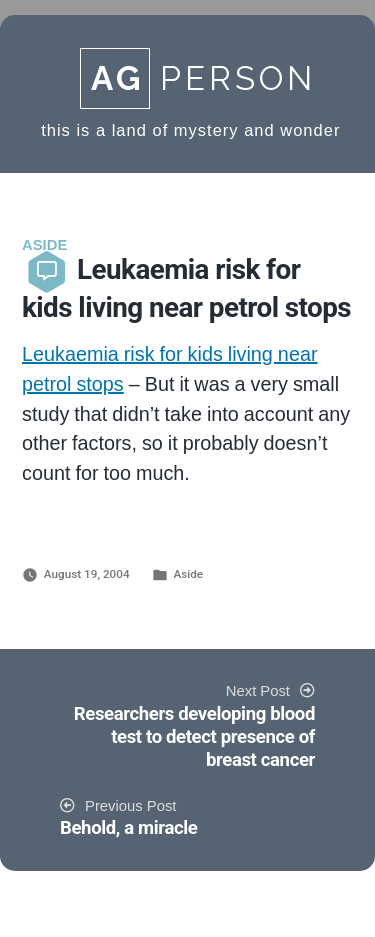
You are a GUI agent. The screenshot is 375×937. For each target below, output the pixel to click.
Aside (188, 574)
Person (198, 78)
